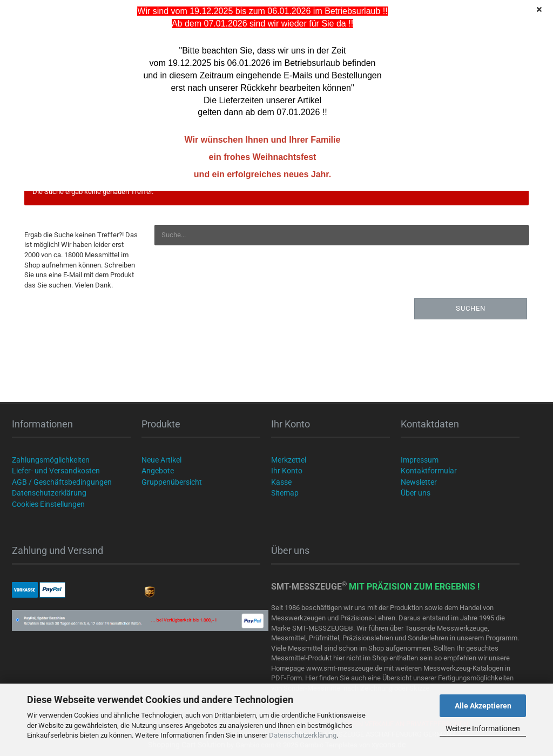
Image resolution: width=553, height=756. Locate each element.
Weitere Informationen (483, 728)
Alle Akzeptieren (483, 706)
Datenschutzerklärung (303, 735)
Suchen (471, 308)
